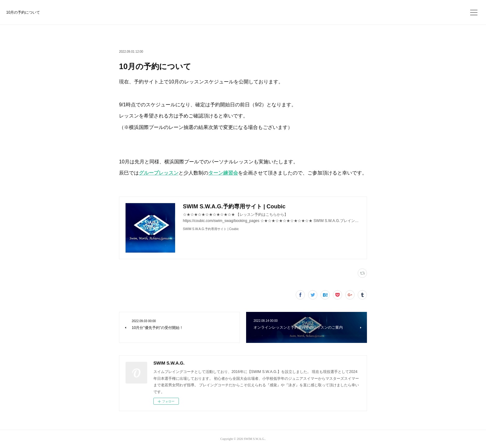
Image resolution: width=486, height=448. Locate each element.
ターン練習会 (223, 173)
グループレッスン (159, 173)
